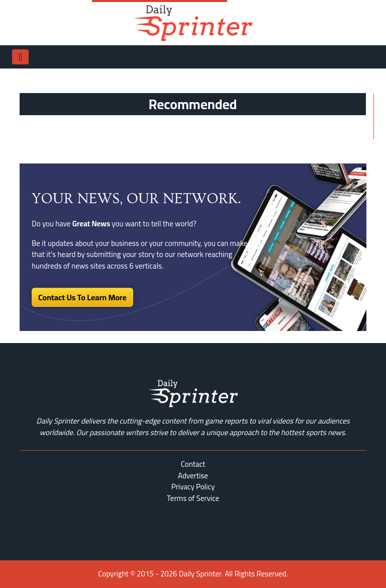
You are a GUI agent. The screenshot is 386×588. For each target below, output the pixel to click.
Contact (193, 464)
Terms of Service (193, 498)
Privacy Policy (193, 487)
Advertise (193, 476)
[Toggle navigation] (20, 57)
